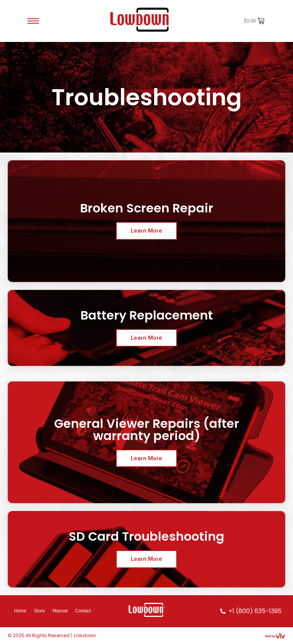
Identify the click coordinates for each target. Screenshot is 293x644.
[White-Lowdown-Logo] (147, 610)
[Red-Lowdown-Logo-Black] (141, 20)
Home (20, 611)
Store (39, 611)
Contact (83, 611)
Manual (60, 611)
